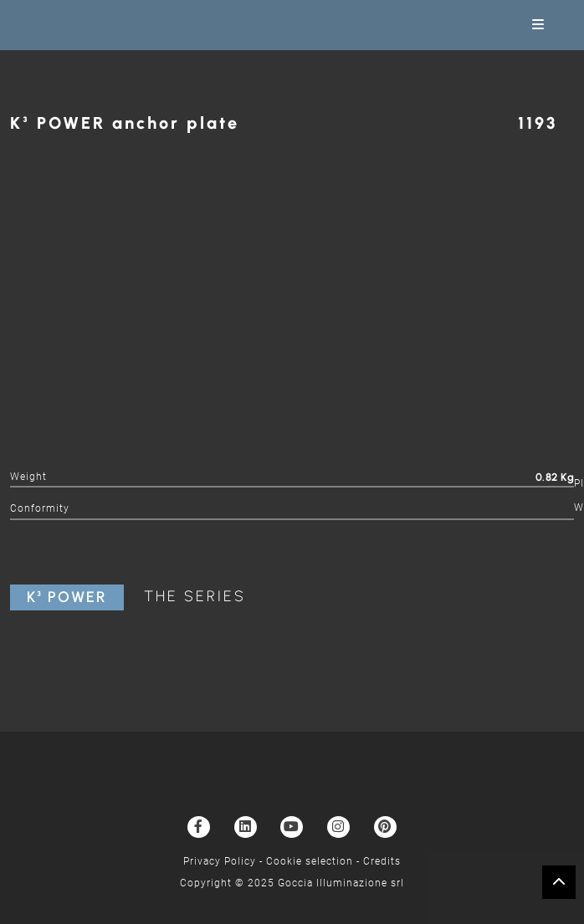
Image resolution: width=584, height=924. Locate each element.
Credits (382, 861)
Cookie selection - (315, 861)
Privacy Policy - (225, 861)
